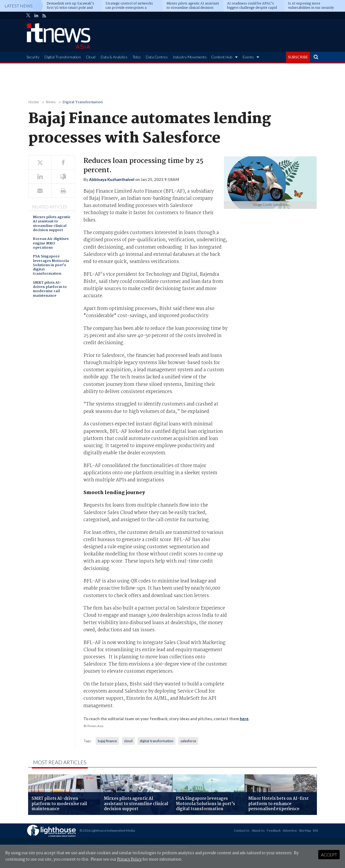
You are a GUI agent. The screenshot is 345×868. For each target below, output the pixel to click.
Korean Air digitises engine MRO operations (51, 244)
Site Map (305, 830)
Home (34, 102)
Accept (329, 855)
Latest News (19, 6)
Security (33, 57)
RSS (315, 830)
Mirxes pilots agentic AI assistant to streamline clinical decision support (52, 224)
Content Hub (222, 57)
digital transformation (156, 741)
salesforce (188, 741)
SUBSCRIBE (298, 57)
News (51, 102)
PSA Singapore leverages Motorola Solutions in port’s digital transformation (51, 265)
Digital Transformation (63, 57)
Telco (137, 57)
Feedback (274, 830)
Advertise (290, 830)
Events (248, 57)
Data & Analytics (114, 57)
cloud (128, 741)
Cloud (91, 57)
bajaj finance (107, 741)
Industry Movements (190, 57)
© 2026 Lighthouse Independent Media (107, 830)
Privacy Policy (129, 860)
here (244, 719)
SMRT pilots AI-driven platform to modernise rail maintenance (50, 290)
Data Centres (157, 57)
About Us (258, 830)
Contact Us (242, 830)
